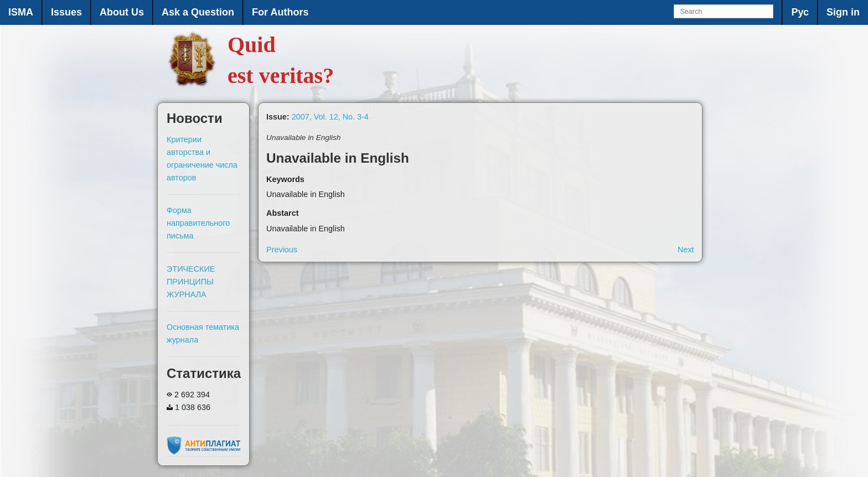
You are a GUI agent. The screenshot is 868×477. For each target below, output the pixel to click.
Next (686, 250)
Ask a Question (198, 12)
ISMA (21, 12)
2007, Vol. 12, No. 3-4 (330, 117)
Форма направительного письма (198, 223)
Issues (66, 12)
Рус (800, 12)
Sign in (843, 12)
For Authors (280, 12)
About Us (122, 12)
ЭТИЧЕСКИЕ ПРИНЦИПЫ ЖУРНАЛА (191, 282)
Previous (282, 250)
